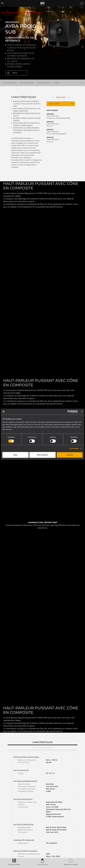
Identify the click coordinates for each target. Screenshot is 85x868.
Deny (16, 455)
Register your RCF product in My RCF (66, 806)
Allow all (70, 455)
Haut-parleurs (21, 837)
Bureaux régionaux (70, 829)
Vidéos (56, 83)
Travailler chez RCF (70, 831)
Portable (20, 826)
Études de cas (41, 826)
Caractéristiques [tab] (42, 597)
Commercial (21, 834)
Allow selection (42, 455)
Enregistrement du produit (55, 829)
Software (31, 829)
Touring (19, 829)
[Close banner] (82, 412)
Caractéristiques (10, 83)
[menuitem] (77, 855)
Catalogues (31, 826)
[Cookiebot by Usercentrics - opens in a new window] (69, 412)
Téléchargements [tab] (43, 602)
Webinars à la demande (54, 834)
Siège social (67, 826)
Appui (15, 73)
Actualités (67, 834)
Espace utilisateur (52, 826)
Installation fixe (21, 831)
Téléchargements (44, 83)
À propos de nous (69, 837)
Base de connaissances (54, 831)
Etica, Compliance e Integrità (73, 839)
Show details (74, 448)
